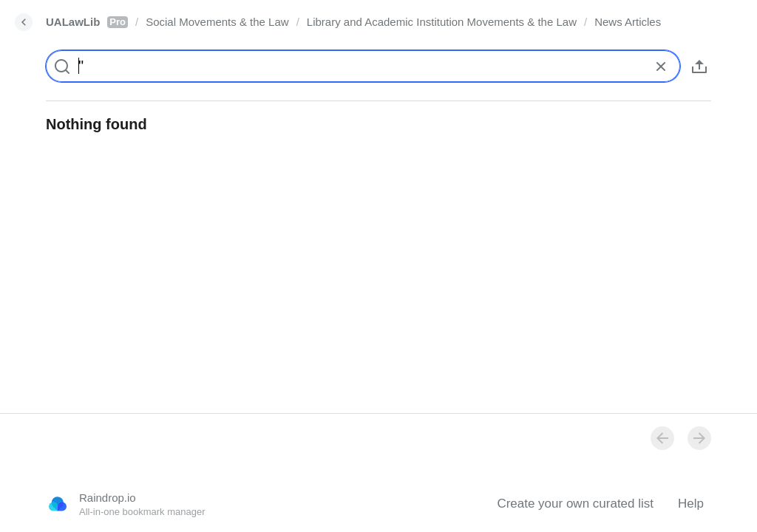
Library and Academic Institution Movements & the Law (442, 22)
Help (691, 504)
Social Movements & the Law (217, 22)
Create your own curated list (575, 504)
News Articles (628, 22)
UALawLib (87, 22)
